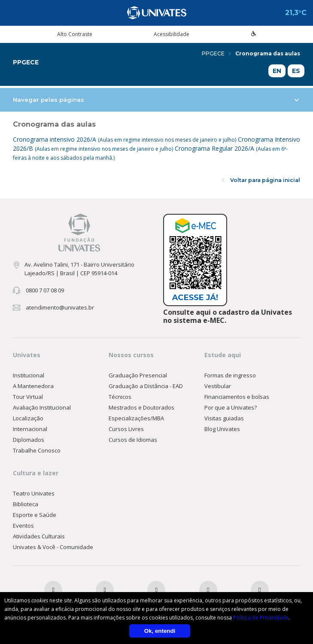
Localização (28, 418)
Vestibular (218, 386)
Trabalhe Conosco (37, 450)
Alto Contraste (75, 34)
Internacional (30, 429)
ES (296, 71)
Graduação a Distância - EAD (146, 386)
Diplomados (29, 440)
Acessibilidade (172, 34)
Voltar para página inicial (261, 180)
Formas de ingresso (230, 375)
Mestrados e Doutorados (141, 407)
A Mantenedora (33, 386)
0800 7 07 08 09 (45, 290)
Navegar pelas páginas (156, 100)
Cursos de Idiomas (133, 440)
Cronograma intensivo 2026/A (125, 139)
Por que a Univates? (231, 407)
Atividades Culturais (39, 536)
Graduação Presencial (138, 375)
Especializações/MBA (136, 418)
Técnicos (120, 397)
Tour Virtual (28, 397)
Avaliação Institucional (42, 407)
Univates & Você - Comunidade (53, 547)
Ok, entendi (160, 631)
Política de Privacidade (261, 618)
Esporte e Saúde (35, 515)
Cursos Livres (126, 429)
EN (277, 71)
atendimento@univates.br (60, 307)
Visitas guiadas (224, 418)
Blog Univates (222, 429)
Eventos (23, 526)
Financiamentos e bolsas (237, 397)
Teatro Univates (34, 493)
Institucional (29, 375)
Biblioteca (26, 504)
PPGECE (216, 53)
